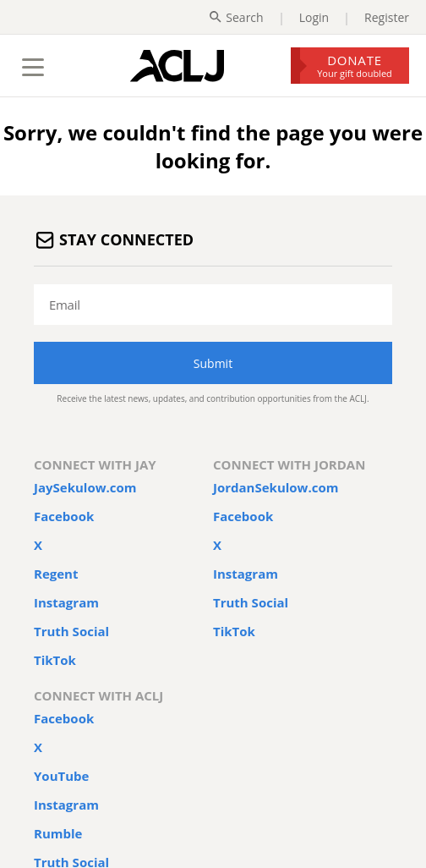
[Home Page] (177, 66)
